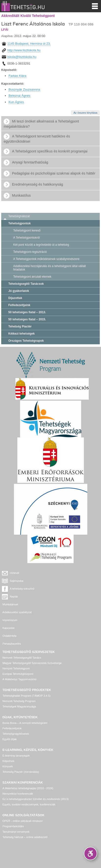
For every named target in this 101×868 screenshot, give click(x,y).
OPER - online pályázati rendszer (23, 821)
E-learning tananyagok (16, 756)
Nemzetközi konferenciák (18, 794)
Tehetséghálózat (19, 216)
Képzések (8, 761)
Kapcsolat (8, 628)
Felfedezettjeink (19, 305)
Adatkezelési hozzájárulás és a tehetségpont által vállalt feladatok (50, 268)
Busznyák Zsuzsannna (24, 89)
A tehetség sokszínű (22, 589)
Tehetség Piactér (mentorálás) (21, 772)
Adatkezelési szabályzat (17, 612)
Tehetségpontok (20, 223)
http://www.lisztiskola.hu (24, 50)
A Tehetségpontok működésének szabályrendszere (46, 259)
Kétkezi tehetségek (22, 334)
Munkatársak (10, 604)
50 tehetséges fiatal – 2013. (27, 312)
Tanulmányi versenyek (16, 832)
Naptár (14, 597)
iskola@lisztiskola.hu (22, 57)
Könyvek (8, 766)
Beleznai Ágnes (19, 96)
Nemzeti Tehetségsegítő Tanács (22, 658)
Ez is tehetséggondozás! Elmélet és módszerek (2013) (36, 799)
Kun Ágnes (16, 102)
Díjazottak (15, 298)
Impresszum (10, 620)
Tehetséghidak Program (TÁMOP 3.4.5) (26, 696)
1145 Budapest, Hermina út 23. (29, 44)
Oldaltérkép (9, 636)
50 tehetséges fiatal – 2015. (27, 319)
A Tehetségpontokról (27, 238)
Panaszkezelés (12, 644)
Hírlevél (14, 573)
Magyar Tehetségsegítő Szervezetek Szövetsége (32, 663)
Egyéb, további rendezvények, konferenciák (29, 804)
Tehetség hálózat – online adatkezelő (25, 837)
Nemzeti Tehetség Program (19, 701)
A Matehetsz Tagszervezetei (19, 679)
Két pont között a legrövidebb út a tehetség (41, 245)
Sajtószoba (17, 581)
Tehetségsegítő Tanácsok (26, 284)
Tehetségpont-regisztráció (30, 252)
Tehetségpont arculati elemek (32, 277)
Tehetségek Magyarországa (19, 706)
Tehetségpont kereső (27, 231)
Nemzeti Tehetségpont (16, 668)
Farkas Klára (17, 76)
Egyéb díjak (10, 739)
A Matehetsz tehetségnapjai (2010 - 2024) (28, 788)
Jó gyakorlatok (19, 291)
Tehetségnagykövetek (16, 734)
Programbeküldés (13, 826)
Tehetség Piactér (20, 326)
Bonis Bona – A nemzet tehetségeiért (25, 723)
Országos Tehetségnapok (26, 341)
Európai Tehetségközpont (18, 674)
